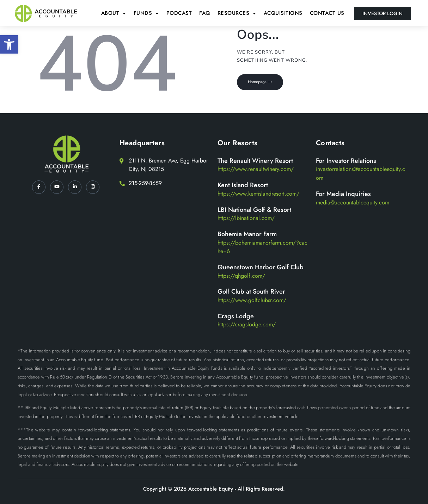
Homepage (258, 82)
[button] (9, 44)
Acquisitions (283, 13)
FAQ (205, 13)
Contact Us (327, 13)
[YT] (56, 188)
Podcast (179, 13)
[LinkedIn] (75, 188)
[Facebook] (38, 188)
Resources (237, 13)
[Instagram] (94, 188)
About (114, 13)
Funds (146, 13)
